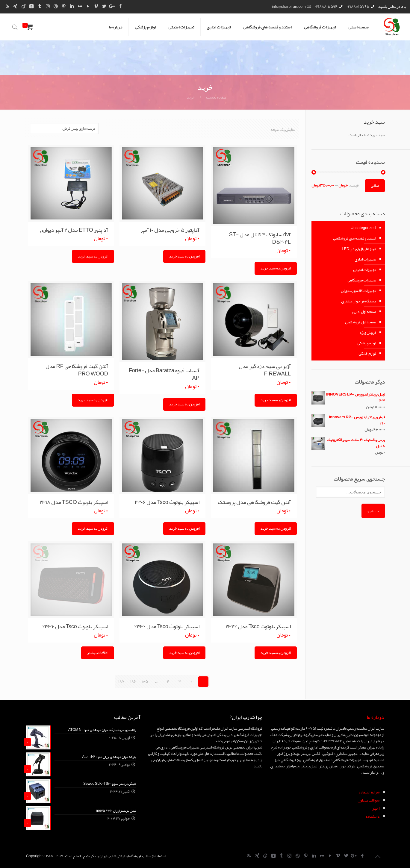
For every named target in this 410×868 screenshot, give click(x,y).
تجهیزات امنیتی (364, 270)
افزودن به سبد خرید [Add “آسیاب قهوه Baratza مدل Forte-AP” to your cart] (184, 404)
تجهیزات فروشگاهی (362, 280)
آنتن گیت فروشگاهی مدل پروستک (254, 502)
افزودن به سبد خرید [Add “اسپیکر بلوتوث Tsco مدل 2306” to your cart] (184, 528)
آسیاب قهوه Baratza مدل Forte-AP (164, 374)
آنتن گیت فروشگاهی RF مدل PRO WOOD (77, 369)
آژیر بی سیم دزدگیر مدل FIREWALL (265, 369)
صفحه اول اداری (364, 312)
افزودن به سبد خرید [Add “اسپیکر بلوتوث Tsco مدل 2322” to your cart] (276, 652)
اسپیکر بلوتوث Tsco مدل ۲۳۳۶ (75, 625)
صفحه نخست (216, 97)
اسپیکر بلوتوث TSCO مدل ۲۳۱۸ (74, 502)
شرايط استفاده (369, 791)
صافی (375, 186)
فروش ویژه (368, 333)
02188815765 (358, 7)
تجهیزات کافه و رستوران (358, 291)
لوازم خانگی (367, 354)
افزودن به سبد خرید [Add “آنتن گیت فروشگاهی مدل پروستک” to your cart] (276, 528)
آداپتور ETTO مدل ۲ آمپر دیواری (74, 230)
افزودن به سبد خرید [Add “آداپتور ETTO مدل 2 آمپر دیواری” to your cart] (93, 256)
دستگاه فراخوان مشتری (358, 301)
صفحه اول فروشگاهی (360, 322)
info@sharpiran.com (289, 7)
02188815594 (326, 7)
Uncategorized (363, 228)
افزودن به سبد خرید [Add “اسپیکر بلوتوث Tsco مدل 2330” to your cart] (184, 652)
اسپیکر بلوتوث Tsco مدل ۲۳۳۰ (167, 625)
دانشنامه (373, 816)
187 (121, 681)
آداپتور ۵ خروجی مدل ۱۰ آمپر (170, 230)
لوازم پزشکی (367, 343)
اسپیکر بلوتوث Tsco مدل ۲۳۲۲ (258, 625)
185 (145, 681)
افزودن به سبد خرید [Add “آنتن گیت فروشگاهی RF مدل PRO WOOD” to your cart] (93, 399)
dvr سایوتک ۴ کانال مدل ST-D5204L (260, 238)
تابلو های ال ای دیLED (359, 249)
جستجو (373, 511)
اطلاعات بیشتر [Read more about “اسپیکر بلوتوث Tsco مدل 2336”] (98, 652)
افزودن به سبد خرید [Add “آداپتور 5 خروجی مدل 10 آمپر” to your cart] (184, 256)
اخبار (376, 808)
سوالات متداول (369, 799)
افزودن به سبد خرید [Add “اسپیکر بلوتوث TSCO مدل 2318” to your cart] (93, 528)
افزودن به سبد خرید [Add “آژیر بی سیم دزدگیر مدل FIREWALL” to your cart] (276, 399)
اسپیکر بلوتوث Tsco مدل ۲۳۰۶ (167, 502)
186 (133, 681)
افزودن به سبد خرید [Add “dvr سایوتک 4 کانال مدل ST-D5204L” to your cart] (276, 268)
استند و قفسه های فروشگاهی (354, 238)
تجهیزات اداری (365, 259)
